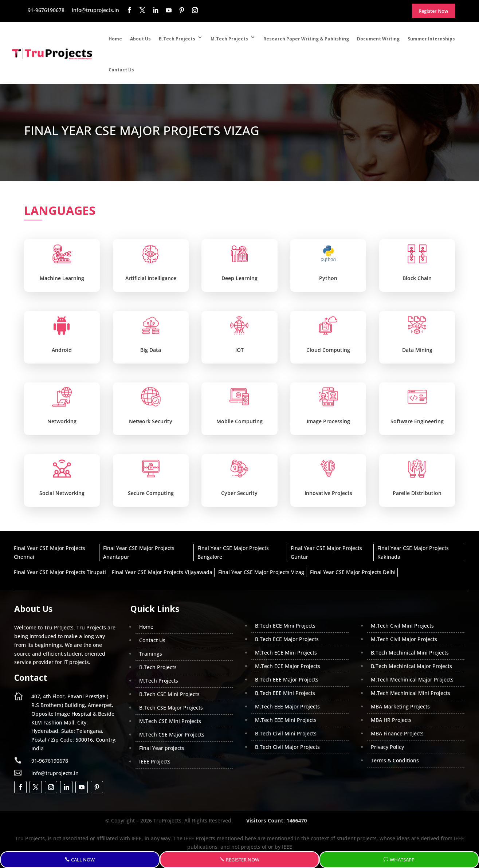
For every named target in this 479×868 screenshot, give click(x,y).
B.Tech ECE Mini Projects (285, 626)
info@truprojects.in (55, 773)
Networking (62, 421)
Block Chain (417, 278)
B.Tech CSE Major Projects (171, 708)
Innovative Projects (328, 493)
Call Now (83, 860)
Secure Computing (151, 493)
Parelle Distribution (417, 493)
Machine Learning (62, 278)
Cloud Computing (328, 350)
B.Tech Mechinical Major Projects (411, 666)
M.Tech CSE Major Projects (172, 735)
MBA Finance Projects (397, 733)
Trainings (151, 654)
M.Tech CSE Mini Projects (170, 721)
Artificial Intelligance (151, 278)
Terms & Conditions (395, 760)
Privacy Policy (387, 747)
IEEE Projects (155, 761)
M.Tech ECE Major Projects (288, 666)
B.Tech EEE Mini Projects (285, 693)
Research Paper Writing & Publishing (306, 39)
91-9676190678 (50, 761)
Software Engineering (417, 421)
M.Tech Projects (229, 39)
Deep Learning (239, 278)
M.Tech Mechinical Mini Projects (411, 693)
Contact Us (121, 70)
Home (115, 39)
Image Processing (328, 421)
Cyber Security (239, 493)
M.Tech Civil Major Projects (404, 639)
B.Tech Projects (177, 39)
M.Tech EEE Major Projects (287, 706)
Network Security (151, 421)
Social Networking (62, 493)
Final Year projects (162, 748)
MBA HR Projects (391, 720)
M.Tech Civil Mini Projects (402, 626)
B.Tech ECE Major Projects (287, 639)
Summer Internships (431, 39)
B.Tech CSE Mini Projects (169, 694)
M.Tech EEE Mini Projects (286, 720)
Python (328, 278)
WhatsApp (402, 860)
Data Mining (417, 350)
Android (62, 350)
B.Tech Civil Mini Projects (286, 733)
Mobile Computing (239, 421)
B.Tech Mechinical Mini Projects (410, 653)
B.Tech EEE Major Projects (287, 680)
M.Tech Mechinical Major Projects (412, 680)
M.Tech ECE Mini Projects (286, 653)
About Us (140, 39)
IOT (239, 350)
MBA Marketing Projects (400, 706)
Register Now (243, 860)
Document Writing (378, 39)
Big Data (151, 350)
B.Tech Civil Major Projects (287, 747)
